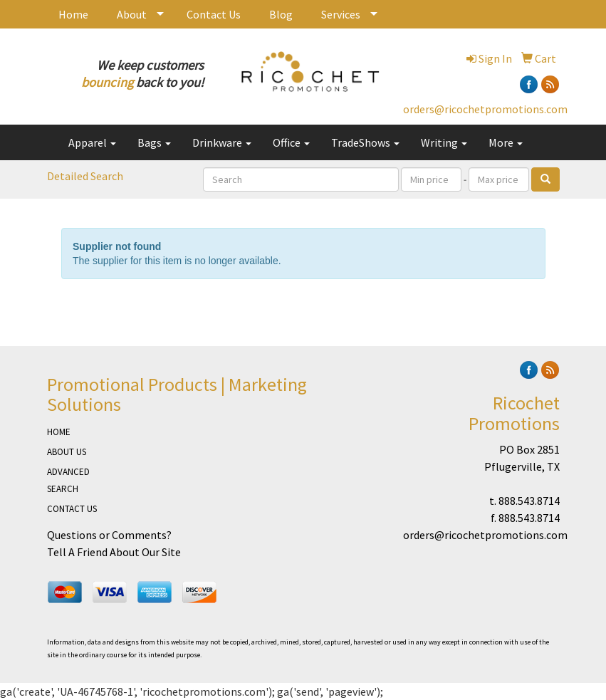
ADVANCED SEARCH (68, 480)
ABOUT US (67, 452)
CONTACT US (72, 509)
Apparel (92, 142)
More (506, 142)
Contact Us (214, 14)
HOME (59, 432)
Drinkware (222, 142)
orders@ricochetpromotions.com (485, 109)
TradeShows (365, 142)
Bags (154, 142)
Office (291, 142)
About (132, 14)
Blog (281, 14)
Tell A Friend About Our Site (114, 552)
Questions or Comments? (109, 535)
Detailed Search (85, 176)
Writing (444, 142)
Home (73, 14)
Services (341, 14)
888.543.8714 (529, 501)
